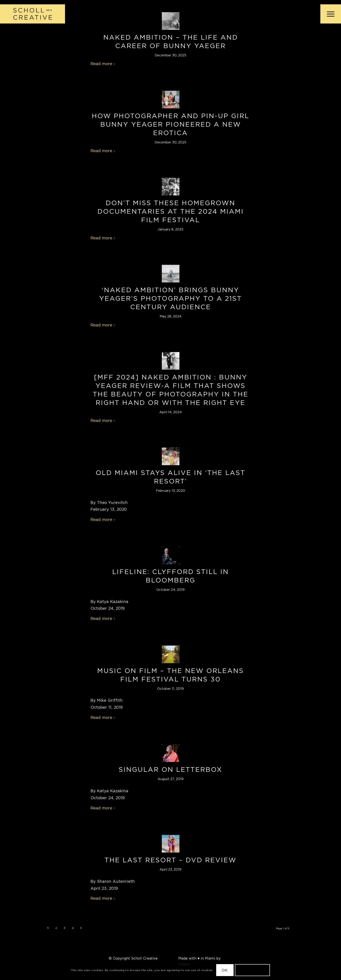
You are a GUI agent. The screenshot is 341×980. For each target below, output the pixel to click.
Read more (104, 64)
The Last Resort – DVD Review (170, 860)
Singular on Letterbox (170, 769)
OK (225, 970)
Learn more (252, 970)
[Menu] (329, 14)
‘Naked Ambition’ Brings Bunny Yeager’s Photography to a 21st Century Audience (170, 298)
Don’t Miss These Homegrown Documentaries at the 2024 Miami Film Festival (171, 211)
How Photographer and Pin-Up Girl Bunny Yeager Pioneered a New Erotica (170, 124)
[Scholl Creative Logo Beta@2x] (33, 14)
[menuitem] (329, 14)
